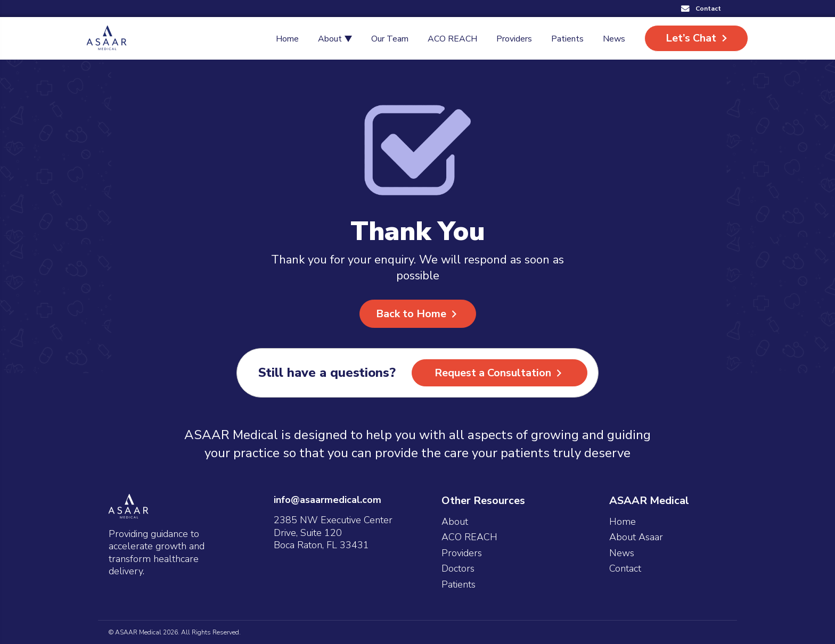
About (455, 522)
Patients (459, 585)
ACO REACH (469, 537)
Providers (462, 553)
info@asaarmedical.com (328, 500)
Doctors (458, 569)
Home (623, 522)
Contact (625, 569)
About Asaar (636, 537)
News (622, 553)
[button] (701, 9)
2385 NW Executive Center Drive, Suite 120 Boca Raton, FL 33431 (333, 532)
